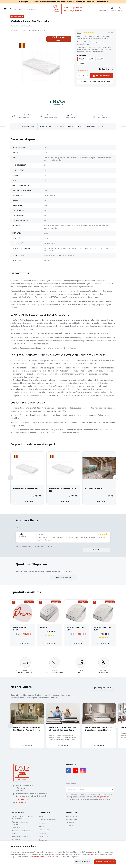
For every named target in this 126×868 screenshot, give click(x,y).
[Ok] (112, 790)
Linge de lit (43, 823)
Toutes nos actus (103, 689)
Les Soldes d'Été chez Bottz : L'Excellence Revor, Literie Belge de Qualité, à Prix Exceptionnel (99, 729)
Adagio (43, 628)
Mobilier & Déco (44, 830)
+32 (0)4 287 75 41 (22, 799)
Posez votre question (63, 578)
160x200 (100, 59)
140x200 (90, 59)
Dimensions (82, 55)
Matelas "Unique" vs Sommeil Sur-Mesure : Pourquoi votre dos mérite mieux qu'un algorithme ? (27, 729)
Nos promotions (71, 819)
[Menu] (5, 9)
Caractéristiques (29, 126)
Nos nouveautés (72, 823)
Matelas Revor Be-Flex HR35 (26, 489)
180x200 (82, 63)
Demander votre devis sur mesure (95, 82)
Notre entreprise (72, 816)
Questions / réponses (96, 126)
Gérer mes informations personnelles (20, 838)
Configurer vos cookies (84, 862)
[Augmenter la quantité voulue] (88, 76)
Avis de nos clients (76, 126)
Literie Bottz (15, 31)
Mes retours (16, 828)
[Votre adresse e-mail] (90, 790)
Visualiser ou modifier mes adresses (21, 832)
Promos (41, 827)
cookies (92, 852)
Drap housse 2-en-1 (94, 489)
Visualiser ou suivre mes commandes (20, 823)
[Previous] (10, 478)
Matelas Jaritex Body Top (20, 629)
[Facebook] (68, 770)
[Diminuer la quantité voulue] (79, 76)
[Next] (116, 478)
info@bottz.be (21, 803)
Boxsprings (43, 840)
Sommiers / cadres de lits (47, 820)
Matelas (24, 31)
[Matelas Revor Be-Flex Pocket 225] (63, 468)
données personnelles (37, 857)
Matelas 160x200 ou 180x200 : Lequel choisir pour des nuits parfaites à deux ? (62, 729)
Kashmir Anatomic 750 (76, 629)
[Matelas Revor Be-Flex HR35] (27, 468)
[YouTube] (76, 770)
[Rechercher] (103, 9)
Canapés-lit (43, 833)
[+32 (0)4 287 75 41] (30, 9)
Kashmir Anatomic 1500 (103, 629)
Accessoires (59, 126)
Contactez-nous (71, 826)
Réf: (109, 33)
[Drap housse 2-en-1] (99, 468)
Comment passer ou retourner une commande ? (22, 818)
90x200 (81, 59)
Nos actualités (21, 687)
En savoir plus (45, 126)
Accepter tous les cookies (105, 862)
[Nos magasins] (15, 9)
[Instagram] (83, 770)
